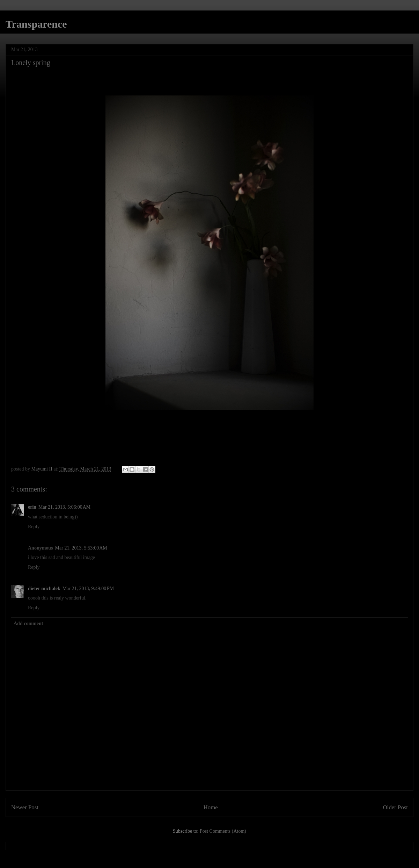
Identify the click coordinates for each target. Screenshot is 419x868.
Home (211, 807)
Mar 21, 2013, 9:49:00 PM (88, 589)
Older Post (395, 807)
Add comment (28, 623)
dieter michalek (44, 589)
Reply (34, 527)
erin (32, 507)
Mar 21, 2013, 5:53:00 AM (81, 548)
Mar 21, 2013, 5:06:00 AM (64, 507)
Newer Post (25, 807)
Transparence (36, 24)
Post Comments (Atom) (223, 831)
